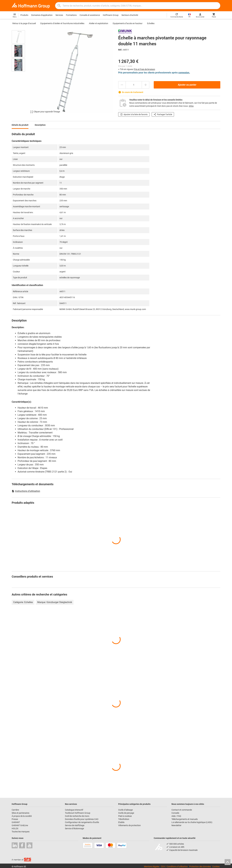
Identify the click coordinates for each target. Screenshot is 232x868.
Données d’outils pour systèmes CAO (82, 819)
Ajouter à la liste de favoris (134, 114)
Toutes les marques (21, 832)
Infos (191, 106)
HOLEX (15, 828)
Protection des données (200, 867)
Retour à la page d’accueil (24, 23)
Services (59, 15)
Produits (24, 15)
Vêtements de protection (129, 825)
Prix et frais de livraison (144, 69)
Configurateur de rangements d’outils (82, 822)
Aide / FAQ (176, 816)
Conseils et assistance (90, 15)
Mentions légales (152, 867)
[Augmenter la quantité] (146, 85)
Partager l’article (163, 114)
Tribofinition (124, 819)
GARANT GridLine (20, 825)
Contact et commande (182, 810)
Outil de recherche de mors (77, 816)
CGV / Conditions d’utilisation (174, 867)
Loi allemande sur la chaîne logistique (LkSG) (192, 822)
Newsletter (176, 825)
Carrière (15, 810)
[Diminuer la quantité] (122, 85)
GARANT (16, 822)
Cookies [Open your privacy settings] (216, 867)
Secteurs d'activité (130, 15)
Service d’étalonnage (74, 828)
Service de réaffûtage (75, 825)
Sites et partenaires (20, 813)
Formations (71, 15)
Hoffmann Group (111, 15)
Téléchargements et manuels (185, 819)
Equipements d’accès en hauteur (128, 23)
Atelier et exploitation (99, 23)
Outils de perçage (126, 813)
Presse (15, 819)
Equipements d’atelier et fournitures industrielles (62, 23)
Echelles (151, 23)
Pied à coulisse (125, 816)
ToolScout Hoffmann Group (78, 813)
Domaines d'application (42, 15)
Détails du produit (20, 125)
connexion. (184, 73)
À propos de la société (22, 816)
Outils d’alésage (125, 810)
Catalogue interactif (74, 810)
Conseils (175, 813)
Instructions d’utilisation (26, 491)
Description (40, 125)
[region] (21, 72)
